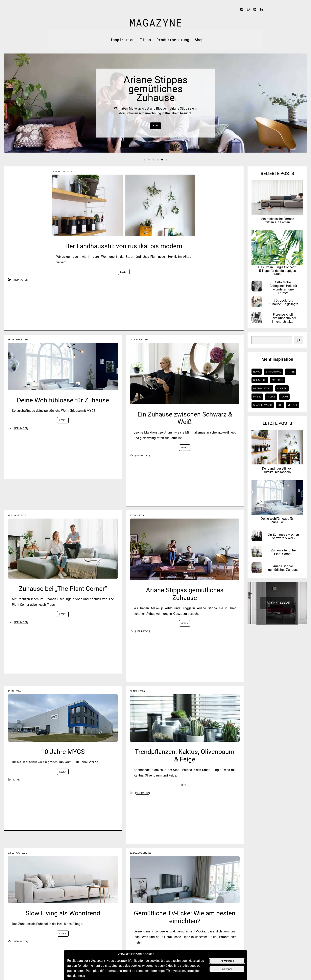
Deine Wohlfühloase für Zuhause (63, 400)
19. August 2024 (17, 515)
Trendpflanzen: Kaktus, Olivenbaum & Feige (185, 756)
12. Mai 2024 (14, 691)
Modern (282, 388)
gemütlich (260, 380)
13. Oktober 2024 (140, 340)
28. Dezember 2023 (140, 853)
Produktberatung (173, 40)
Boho (257, 372)
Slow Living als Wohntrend (63, 913)
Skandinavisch (263, 405)
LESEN (155, 126)
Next (300, 103)
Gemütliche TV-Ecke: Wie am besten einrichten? (185, 917)
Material (278, 380)
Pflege (271, 397)
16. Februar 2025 (62, 171)
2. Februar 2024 (17, 853)
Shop (199, 40)
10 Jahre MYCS (63, 752)
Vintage (293, 405)
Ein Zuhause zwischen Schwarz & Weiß (185, 418)
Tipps (145, 40)
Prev (11, 103)
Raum (284, 397)
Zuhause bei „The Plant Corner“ (63, 589)
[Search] (299, 340)
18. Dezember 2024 (19, 340)
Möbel (257, 397)
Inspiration (122, 40)
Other (17, 780)
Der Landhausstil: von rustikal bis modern (124, 246)
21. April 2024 (137, 691)
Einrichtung (273, 372)
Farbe (291, 372)
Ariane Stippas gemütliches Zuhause (185, 594)
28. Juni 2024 (137, 515)
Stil (280, 405)
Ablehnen (227, 970)
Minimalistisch (262, 388)
